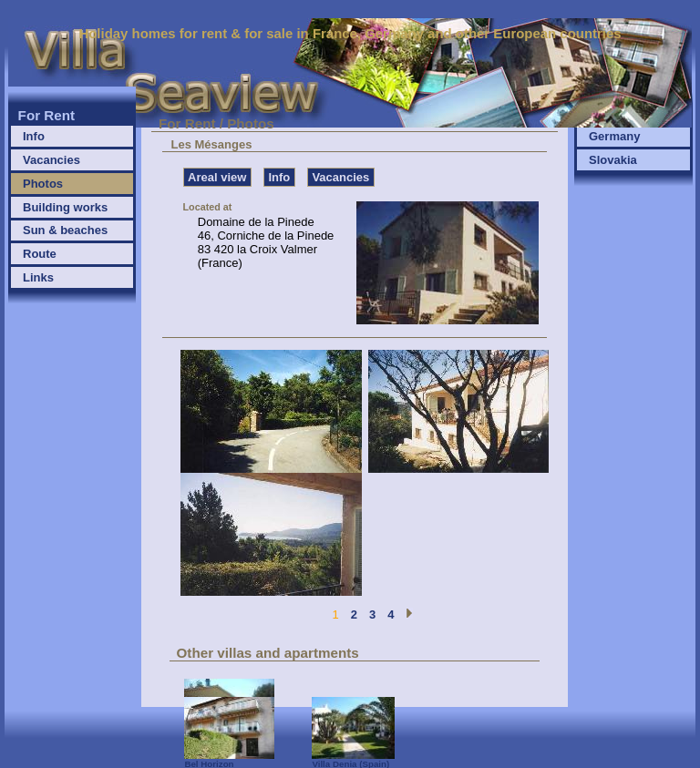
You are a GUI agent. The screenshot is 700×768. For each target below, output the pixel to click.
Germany (614, 136)
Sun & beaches (65, 230)
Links (38, 277)
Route (40, 254)
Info (34, 136)
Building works (65, 207)
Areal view (217, 177)
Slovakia (613, 160)
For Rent (47, 115)
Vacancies (51, 160)
